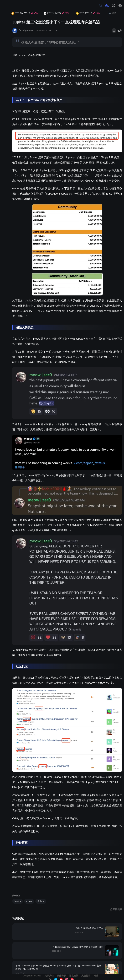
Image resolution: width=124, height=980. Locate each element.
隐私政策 (74, 976)
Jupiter (18, 901)
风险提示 (86, 976)
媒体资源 (61, 976)
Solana (41, 901)
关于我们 (49, 976)
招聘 (96, 976)
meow (29, 901)
